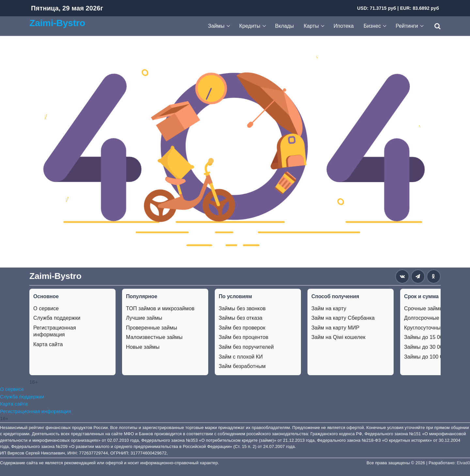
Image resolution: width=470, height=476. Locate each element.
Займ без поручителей (246, 347)
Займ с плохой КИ (241, 357)
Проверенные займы (152, 328)
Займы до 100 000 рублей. (437, 357)
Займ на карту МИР (335, 328)
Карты (311, 26)
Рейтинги (407, 26)
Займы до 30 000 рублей (434, 347)
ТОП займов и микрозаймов (160, 308)
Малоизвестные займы (154, 337)
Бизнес (372, 26)
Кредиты (250, 26)
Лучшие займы (144, 318)
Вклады (285, 26)
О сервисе (46, 308)
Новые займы (143, 347)
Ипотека (344, 26)
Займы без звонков (242, 308)
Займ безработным (242, 366)
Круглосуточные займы (432, 328)
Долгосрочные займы (430, 318)
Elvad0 (463, 463)
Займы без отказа (241, 318)
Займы (216, 26)
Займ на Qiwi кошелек (338, 337)
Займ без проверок (242, 328)
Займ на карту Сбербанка (343, 318)
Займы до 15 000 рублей (434, 337)
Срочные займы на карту (435, 308)
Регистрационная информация (55, 331)
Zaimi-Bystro (57, 23)
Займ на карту (329, 308)
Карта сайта (48, 344)
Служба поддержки (57, 318)
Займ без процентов (243, 337)
